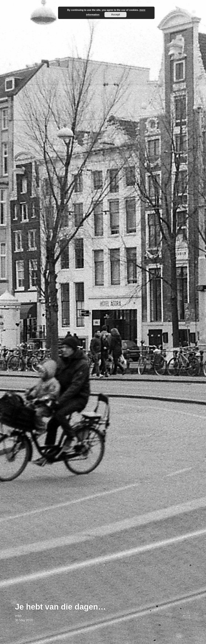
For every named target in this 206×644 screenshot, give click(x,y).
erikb (18, 616)
